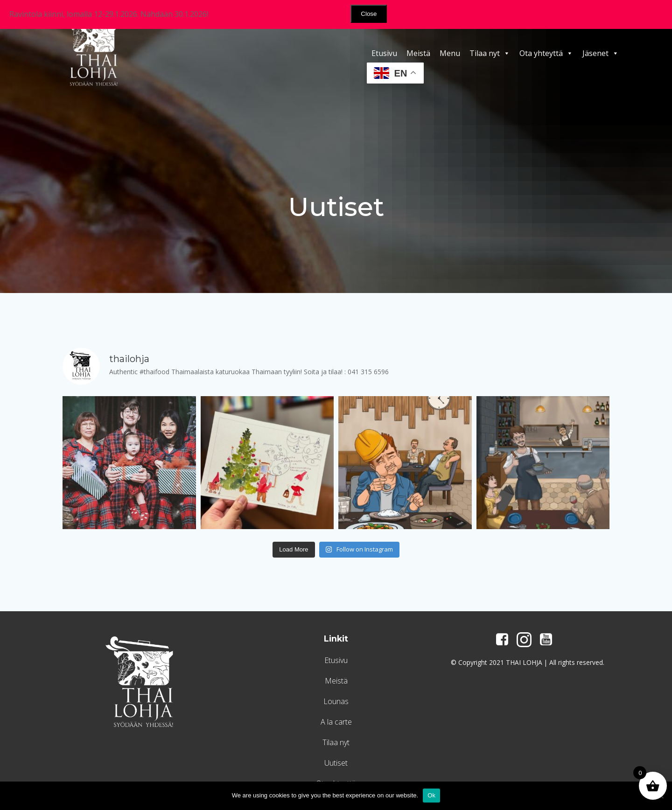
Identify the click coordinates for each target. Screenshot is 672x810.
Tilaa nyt (490, 53)
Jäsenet (601, 53)
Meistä (418, 53)
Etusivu (384, 53)
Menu (450, 53)
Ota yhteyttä (546, 53)
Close (369, 14)
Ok (431, 795)
